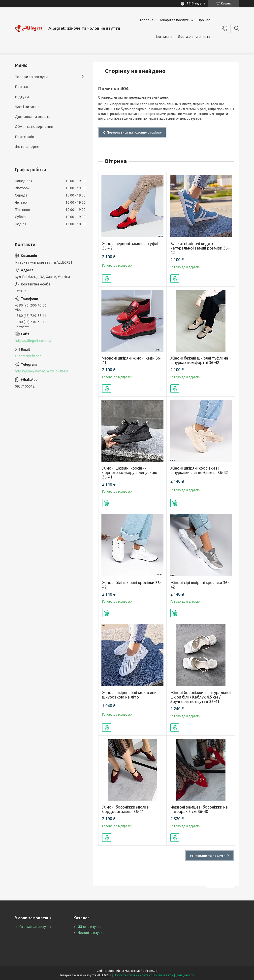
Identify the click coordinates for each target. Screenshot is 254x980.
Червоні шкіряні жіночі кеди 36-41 (132, 360)
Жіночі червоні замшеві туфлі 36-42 (130, 246)
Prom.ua (151, 971)
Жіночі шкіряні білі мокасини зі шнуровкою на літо (131, 695)
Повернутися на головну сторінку (134, 132)
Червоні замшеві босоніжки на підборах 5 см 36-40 (199, 809)
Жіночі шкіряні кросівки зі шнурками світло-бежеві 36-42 (199, 470)
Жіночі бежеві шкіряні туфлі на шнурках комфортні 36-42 (199, 360)
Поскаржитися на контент (133, 975)
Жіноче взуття (90, 927)
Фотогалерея (27, 147)
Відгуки (22, 97)
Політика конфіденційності (174, 975)
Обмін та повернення (34, 126)
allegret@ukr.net (28, 356)
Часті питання (27, 107)
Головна (147, 20)
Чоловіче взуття (91, 933)
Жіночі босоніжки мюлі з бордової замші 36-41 (126, 809)
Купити (107, 279)
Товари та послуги (174, 20)
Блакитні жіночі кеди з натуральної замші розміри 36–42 (200, 248)
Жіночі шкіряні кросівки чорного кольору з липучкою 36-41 (130, 473)
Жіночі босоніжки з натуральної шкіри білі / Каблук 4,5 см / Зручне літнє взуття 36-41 (201, 697)
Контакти (164, 37)
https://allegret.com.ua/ (33, 341)
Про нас (204, 20)
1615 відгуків (196, 3)
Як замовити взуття (35, 927)
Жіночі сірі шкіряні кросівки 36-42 (200, 585)
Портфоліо (25, 137)
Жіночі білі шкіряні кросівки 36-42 (132, 585)
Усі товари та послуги (208, 856)
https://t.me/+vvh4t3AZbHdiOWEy (41, 371)
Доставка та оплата (194, 37)
